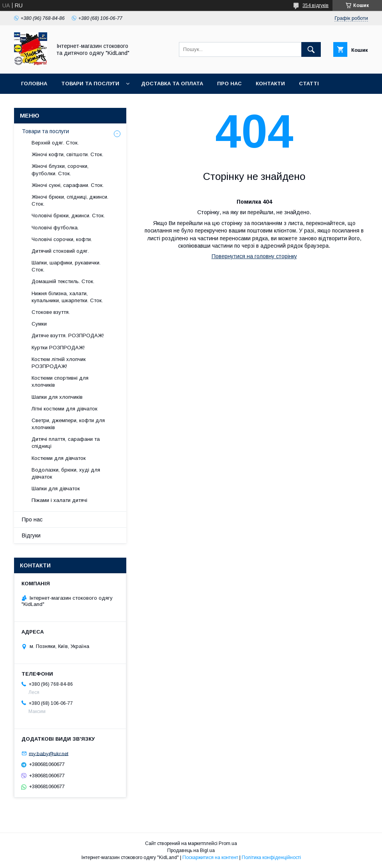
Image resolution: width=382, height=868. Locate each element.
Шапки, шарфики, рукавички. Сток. (66, 266)
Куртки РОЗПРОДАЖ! (58, 348)
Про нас (229, 84)
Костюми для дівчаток (59, 458)
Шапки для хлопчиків (57, 397)
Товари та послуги (90, 84)
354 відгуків (316, 5)
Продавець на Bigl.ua (191, 850)
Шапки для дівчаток (56, 489)
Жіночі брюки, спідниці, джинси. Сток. (70, 200)
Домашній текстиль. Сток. (63, 281)
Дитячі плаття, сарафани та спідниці (66, 443)
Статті (309, 84)
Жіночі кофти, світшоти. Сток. (67, 154)
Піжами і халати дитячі (59, 500)
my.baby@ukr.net (49, 753)
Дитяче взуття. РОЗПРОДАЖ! (68, 335)
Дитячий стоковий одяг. (60, 251)
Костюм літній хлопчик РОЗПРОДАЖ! (59, 363)
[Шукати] (311, 49)
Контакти (270, 84)
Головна (34, 84)
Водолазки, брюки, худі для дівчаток (66, 473)
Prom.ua (228, 843)
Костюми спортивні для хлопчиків (60, 381)
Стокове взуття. (51, 312)
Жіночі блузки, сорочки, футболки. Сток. (60, 170)
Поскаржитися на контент (210, 857)
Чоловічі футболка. (55, 228)
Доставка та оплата (172, 84)
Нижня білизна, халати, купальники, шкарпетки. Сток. (67, 297)
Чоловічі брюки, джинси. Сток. (68, 216)
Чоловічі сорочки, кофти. (62, 239)
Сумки (39, 324)
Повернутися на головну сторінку (254, 256)
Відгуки (31, 535)
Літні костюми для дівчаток (65, 409)
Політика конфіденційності (271, 857)
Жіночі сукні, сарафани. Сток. (68, 185)
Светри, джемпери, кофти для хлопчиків (68, 424)
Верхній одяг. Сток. (55, 143)
